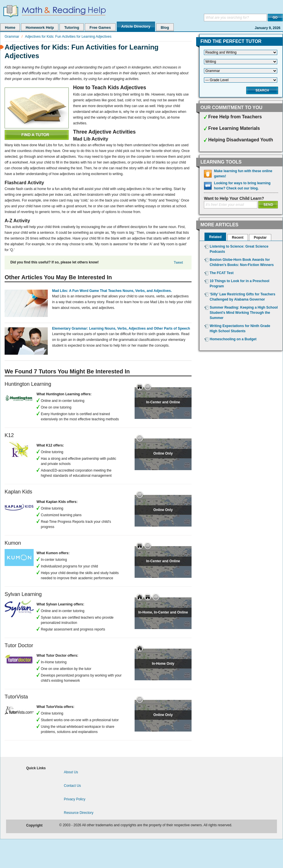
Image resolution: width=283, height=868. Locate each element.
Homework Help (40, 27)
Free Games (100, 27)
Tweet (178, 263)
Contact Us (72, 786)
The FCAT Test (222, 273)
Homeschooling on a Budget (233, 339)
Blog (165, 27)
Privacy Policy (75, 799)
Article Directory (136, 26)
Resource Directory (79, 813)
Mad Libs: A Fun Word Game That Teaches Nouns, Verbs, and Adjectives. (112, 291)
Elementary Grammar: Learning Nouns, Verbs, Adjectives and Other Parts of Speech (121, 328)
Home (10, 27)
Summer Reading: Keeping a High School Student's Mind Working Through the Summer (244, 313)
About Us (71, 772)
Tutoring (72, 27)
